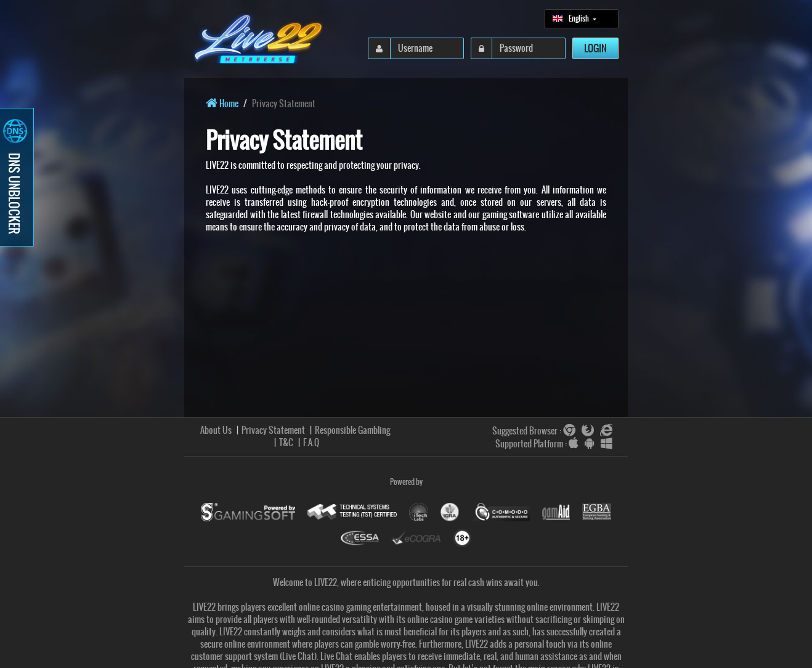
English (571, 18)
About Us (216, 430)
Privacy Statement (273, 430)
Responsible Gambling (352, 430)
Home (222, 104)
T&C (286, 442)
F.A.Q (311, 442)
